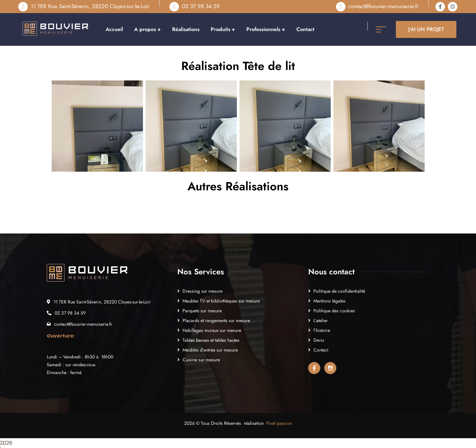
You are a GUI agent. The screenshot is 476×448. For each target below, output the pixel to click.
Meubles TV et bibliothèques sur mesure (221, 301)
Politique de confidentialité (339, 291)
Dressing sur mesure (203, 291)
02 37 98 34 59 (201, 6)
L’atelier (321, 320)
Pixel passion (279, 423)
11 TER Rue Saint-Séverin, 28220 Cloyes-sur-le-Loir (90, 6)
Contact (321, 350)
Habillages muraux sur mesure (212, 330)
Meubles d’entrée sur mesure (210, 350)
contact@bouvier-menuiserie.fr (384, 6)
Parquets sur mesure (202, 311)
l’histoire (322, 330)
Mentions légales (329, 301)
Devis (319, 340)
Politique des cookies (334, 311)
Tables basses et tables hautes (211, 340)
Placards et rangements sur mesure (216, 320)
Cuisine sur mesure (201, 360)
